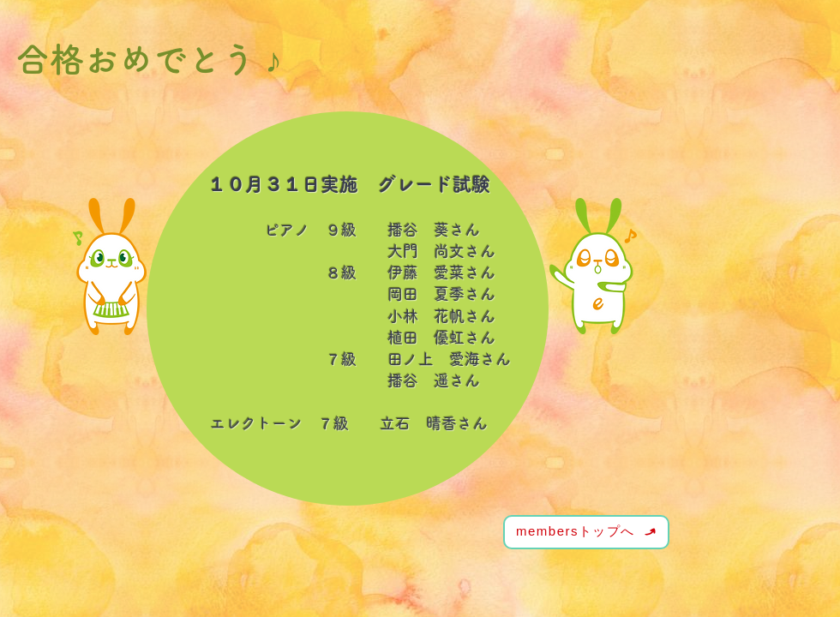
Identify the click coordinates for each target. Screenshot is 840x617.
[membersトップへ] (586, 532)
